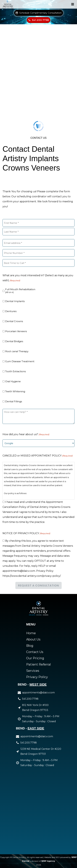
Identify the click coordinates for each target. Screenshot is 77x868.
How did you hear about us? (26, 434)
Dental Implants (15, 301)
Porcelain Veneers (16, 331)
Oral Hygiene (13, 381)
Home (31, 633)
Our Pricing (35, 658)
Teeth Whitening (15, 391)
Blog (30, 646)
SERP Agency (48, 861)
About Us (33, 639)
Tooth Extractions (15, 371)
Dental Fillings (14, 401)
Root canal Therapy (17, 351)
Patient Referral (38, 664)
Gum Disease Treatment (20, 361)
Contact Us (35, 652)
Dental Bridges (14, 341)
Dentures (11, 311)
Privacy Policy (37, 677)
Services (33, 671)
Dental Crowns (14, 321)
